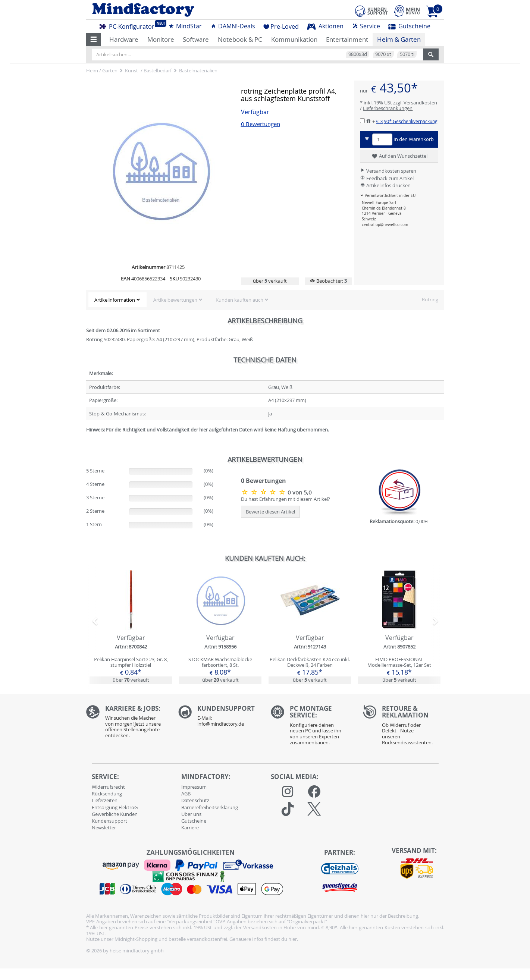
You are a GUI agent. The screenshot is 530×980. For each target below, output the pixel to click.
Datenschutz (195, 800)
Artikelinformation (115, 300)
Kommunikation (294, 39)
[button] (94, 40)
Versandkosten (420, 103)
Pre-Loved (281, 26)
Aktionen (325, 26)
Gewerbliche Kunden (115, 814)
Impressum (194, 787)
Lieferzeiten (105, 800)
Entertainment (347, 39)
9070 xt (383, 54)
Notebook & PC (240, 39)
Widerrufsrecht (108, 787)
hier (293, 939)
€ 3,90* (407, 121)
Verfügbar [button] (255, 112)
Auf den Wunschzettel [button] (399, 156)
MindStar (185, 26)
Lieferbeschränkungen (388, 108)
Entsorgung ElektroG (115, 807)
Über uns (191, 814)
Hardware (124, 39)
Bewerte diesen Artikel (270, 512)
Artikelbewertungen (175, 300)
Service (366, 26)
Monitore (161, 39)
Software (196, 39)
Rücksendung (107, 794)
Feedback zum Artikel (387, 178)
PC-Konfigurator (129, 25)
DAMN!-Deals (233, 26)
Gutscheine (409, 26)
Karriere (190, 827)
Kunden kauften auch (239, 300)
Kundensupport (109, 821)
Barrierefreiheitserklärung (210, 807)
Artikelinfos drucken (385, 185)
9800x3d (358, 54)
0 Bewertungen (261, 124)
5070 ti (407, 54)
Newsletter (104, 827)
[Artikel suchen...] (257, 54)
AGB (186, 794)
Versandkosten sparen (388, 171)
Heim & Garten (399, 39)
